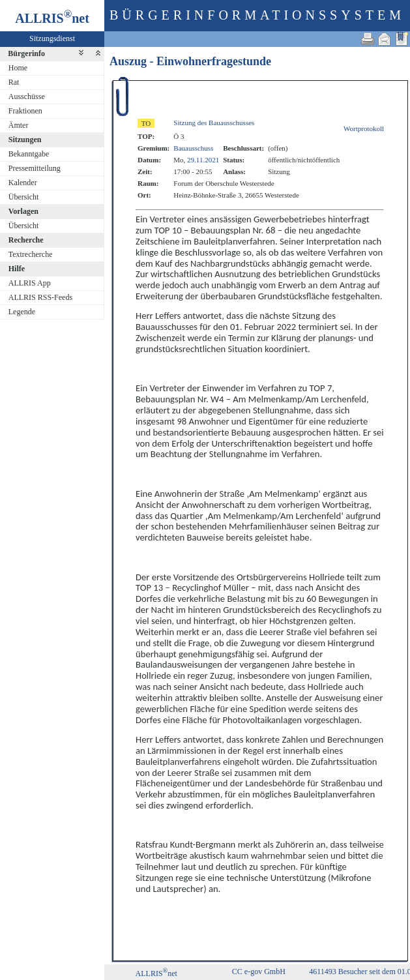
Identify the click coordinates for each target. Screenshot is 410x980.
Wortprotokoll (364, 128)
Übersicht (24, 197)
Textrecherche (31, 254)
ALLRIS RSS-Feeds (40, 297)
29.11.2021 (203, 160)
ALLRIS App (30, 283)
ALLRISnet (156, 973)
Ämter (19, 125)
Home (18, 68)
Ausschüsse (27, 97)
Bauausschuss (193, 148)
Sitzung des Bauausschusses (214, 123)
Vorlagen (23, 211)
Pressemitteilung (35, 168)
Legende (22, 312)
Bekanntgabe (29, 154)
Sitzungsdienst (52, 38)
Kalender (23, 183)
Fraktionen (25, 111)
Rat (14, 82)
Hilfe (17, 269)
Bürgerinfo (26, 53)
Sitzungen (25, 140)
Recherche (26, 240)
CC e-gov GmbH (259, 972)
